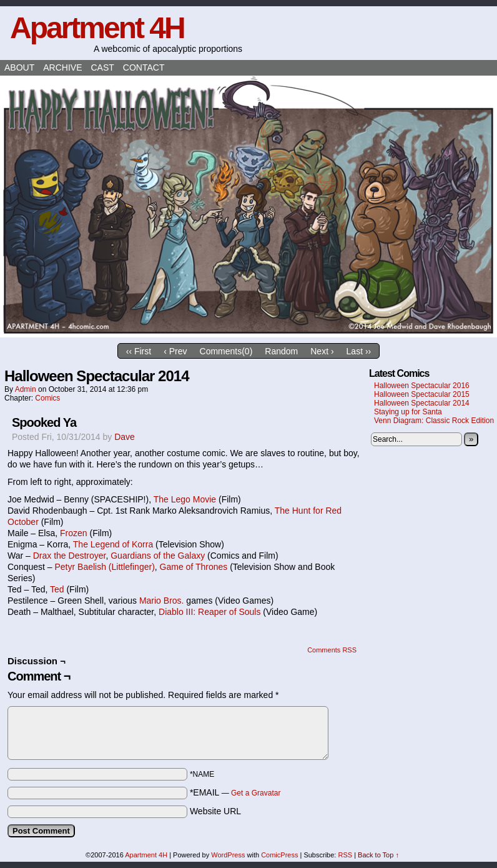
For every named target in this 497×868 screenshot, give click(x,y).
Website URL (215, 811)
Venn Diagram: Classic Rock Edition (434, 421)
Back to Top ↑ (378, 855)
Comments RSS (332, 650)
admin (26, 389)
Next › (322, 351)
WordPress (228, 855)
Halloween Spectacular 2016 (422, 386)
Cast (102, 67)
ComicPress (279, 855)
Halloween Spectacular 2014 (422, 403)
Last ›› (359, 351)
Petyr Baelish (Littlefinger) (105, 567)
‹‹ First (139, 351)
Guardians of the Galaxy (158, 556)
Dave (125, 437)
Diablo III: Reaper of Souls (209, 612)
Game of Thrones (194, 567)
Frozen (74, 533)
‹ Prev (175, 351)
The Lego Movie (185, 499)
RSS (345, 855)
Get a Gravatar (256, 793)
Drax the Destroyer (70, 556)
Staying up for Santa (408, 412)
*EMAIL (235, 792)
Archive (62, 67)
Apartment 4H (97, 28)
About (19, 67)
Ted (57, 589)
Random (281, 351)
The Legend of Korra (113, 544)
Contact (144, 67)
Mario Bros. (162, 601)
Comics (47, 398)
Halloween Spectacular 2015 (422, 394)
